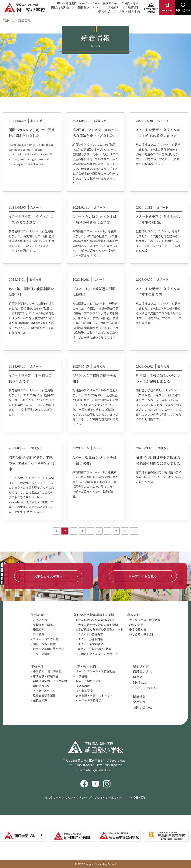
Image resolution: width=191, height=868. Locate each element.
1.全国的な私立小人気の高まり (95, 620)
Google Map (118, 760)
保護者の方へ (111, 3)
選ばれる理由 (60, 8)
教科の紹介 (136, 625)
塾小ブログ (141, 666)
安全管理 (39, 634)
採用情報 (139, 697)
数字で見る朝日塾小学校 (49, 649)
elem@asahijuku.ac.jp (101, 770)
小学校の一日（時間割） (49, 671)
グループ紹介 (41, 654)
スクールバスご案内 (46, 639)
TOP (6, 20)
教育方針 (134, 8)
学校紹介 (113, 8)
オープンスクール (90, 3)
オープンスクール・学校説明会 (95, 671)
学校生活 (104, 12)
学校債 (126, 3)
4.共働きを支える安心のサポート (97, 654)
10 (134, 531)
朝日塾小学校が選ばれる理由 (94, 615)
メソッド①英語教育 (90, 634)
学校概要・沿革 (43, 625)
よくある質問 (84, 691)
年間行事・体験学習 (46, 676)
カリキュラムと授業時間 (145, 620)
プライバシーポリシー (108, 797)
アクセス (139, 702)
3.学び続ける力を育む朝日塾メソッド (99, 629)
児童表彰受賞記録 (44, 695)
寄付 (135, 3)
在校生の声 (40, 700)
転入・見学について (88, 681)
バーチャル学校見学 (88, 700)
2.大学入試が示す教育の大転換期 (97, 625)
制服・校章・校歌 (44, 644)
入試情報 (81, 676)
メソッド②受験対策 (90, 639)
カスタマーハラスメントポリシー (66, 797)
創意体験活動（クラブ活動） (51, 681)
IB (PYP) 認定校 (67, 3)
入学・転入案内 (129, 12)
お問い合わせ (143, 707)
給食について (41, 686)
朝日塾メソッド (88, 8)
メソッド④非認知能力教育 (94, 649)
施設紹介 (39, 629)
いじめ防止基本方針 (142, 634)
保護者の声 (83, 686)
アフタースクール (44, 691)
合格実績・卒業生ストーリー (94, 695)
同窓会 (138, 677)
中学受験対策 (138, 629)
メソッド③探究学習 (90, 644)
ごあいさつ (40, 620)
